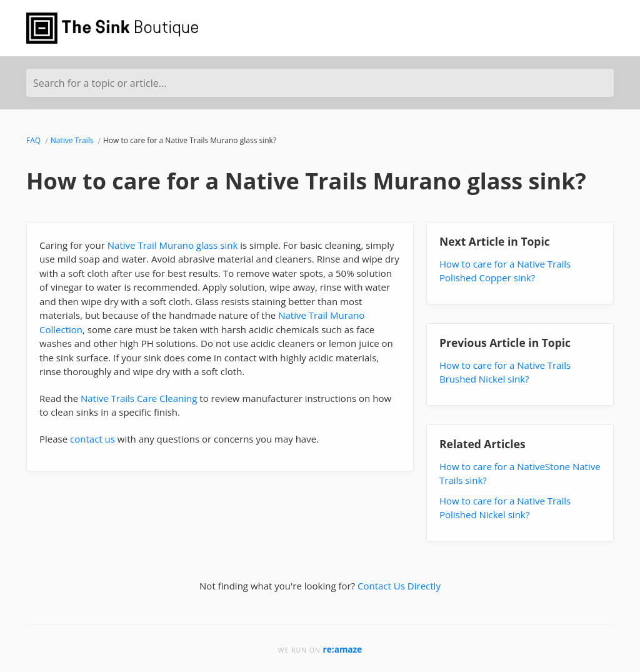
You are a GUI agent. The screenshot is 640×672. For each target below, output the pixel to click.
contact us (92, 439)
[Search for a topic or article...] (320, 83)
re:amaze (343, 649)
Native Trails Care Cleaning (139, 398)
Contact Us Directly (399, 586)
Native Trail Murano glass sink (173, 245)
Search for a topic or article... (100, 83)
